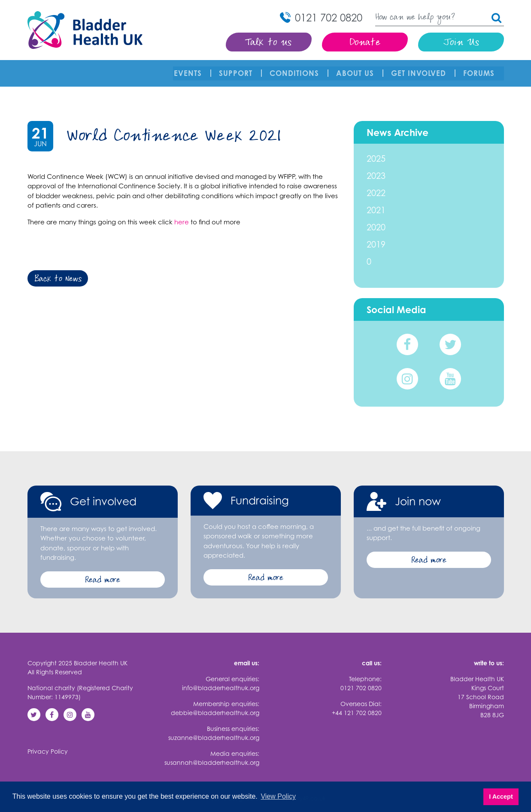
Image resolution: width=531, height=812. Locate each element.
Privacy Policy (48, 745)
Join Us (461, 43)
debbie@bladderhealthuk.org (215, 706)
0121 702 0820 (361, 681)
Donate (365, 43)
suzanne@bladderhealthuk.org (214, 731)
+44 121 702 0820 (357, 706)
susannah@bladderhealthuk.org (212, 756)
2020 (376, 221)
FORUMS (480, 70)
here (182, 216)
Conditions (295, 70)
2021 (376, 204)
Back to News (58, 273)
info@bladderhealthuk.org (221, 681)
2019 (376, 238)
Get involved (419, 70)
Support (237, 70)
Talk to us (269, 43)
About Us (356, 70)
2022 (376, 186)
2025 (376, 152)
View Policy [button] (278, 796)
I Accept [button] (501, 797)
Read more (102, 574)
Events (189, 70)
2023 (376, 169)
